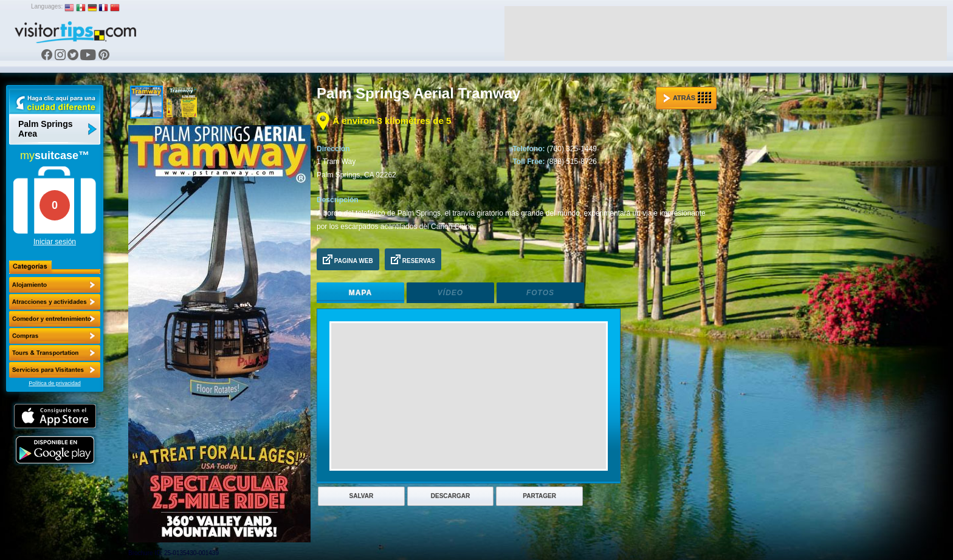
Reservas (413, 259)
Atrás (687, 98)
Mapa (360, 293)
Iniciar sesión (55, 242)
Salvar (362, 496)
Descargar (450, 496)
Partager (539, 496)
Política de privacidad (55, 383)
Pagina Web (348, 259)
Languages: (47, 6)
